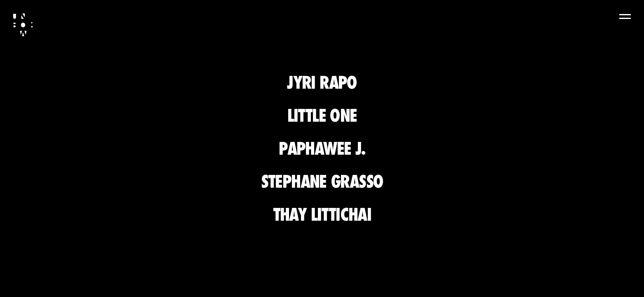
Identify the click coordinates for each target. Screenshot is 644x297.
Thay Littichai (322, 214)
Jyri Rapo (322, 82)
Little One (322, 115)
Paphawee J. (322, 148)
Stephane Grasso (322, 181)
